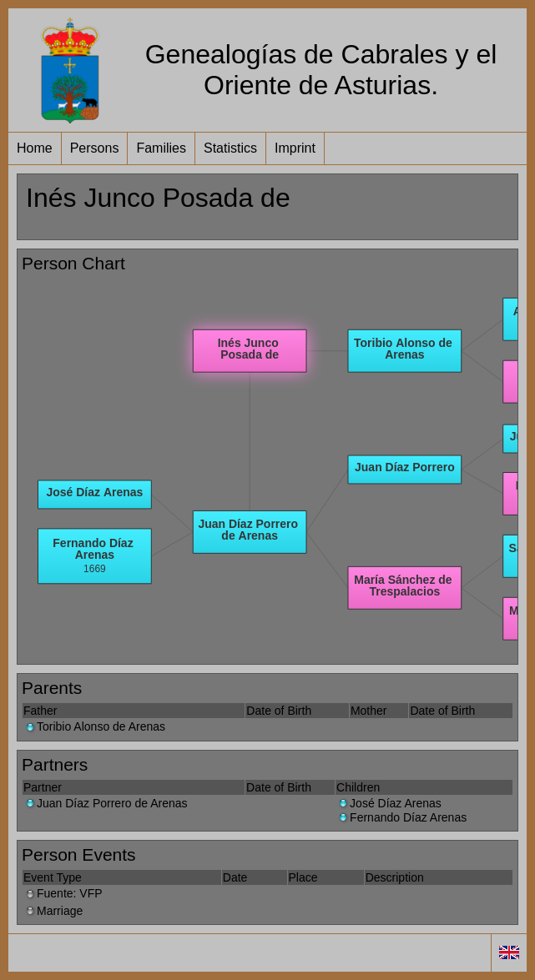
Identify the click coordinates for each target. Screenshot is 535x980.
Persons (95, 148)
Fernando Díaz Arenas (401, 817)
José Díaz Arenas (389, 803)
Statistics (230, 148)
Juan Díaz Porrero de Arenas (106, 803)
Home (35, 148)
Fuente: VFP (63, 893)
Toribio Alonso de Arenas (94, 726)
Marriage (53, 911)
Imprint (295, 148)
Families (161, 148)
